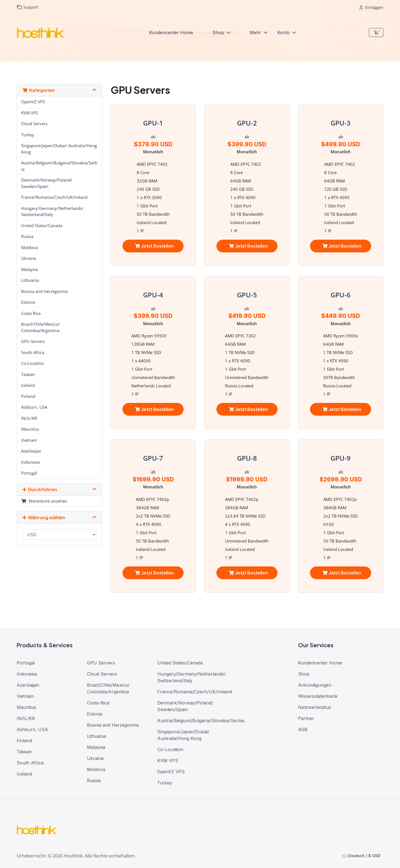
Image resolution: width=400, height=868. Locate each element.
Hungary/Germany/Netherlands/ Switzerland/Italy (52, 211)
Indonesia (30, 462)
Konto (284, 32)
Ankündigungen (315, 685)
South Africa (33, 352)
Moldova (29, 247)
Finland (28, 396)
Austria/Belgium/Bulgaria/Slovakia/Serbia (59, 166)
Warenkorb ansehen (44, 501)
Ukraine (29, 258)
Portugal (29, 473)
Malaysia (29, 269)
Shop (219, 32)
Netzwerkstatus (315, 707)
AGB (303, 729)
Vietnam (29, 440)
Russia (27, 236)
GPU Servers (33, 341)
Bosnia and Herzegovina (44, 291)
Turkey (28, 135)
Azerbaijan (31, 451)
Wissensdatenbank (318, 696)
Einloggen (371, 7)
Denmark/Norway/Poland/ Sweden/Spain (47, 183)
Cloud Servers (34, 124)
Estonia (28, 302)
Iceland (28, 385)
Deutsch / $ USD (361, 856)
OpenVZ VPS (33, 102)
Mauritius (30, 429)
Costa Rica (31, 313)
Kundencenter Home (171, 32)
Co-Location (32, 363)
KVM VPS (30, 113)
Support (27, 7)
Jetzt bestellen (154, 246)
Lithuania (30, 280)
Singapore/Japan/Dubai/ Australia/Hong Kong (59, 149)
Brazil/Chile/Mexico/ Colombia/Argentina (41, 327)
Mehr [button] (256, 32)
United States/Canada (42, 225)
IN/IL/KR (29, 418)
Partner (306, 718)
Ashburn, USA (34, 407)
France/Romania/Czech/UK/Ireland (54, 197)
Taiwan (28, 374)
